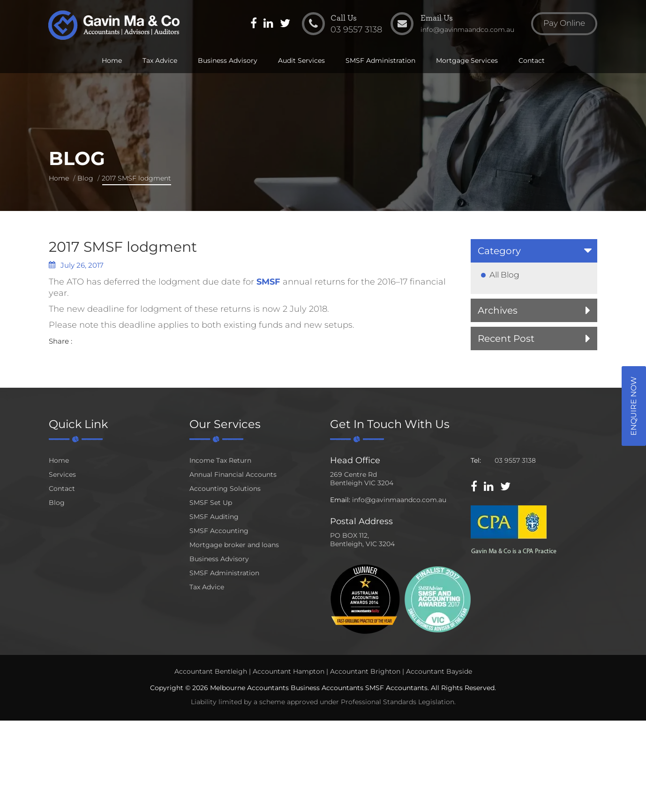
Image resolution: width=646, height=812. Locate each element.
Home (112, 62)
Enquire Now (634, 406)
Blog (85, 178)
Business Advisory (228, 62)
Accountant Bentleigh (211, 671)
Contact (532, 62)
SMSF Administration (380, 62)
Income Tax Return (220, 460)
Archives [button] (498, 310)
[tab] (534, 251)
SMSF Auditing (214, 517)
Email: (340, 500)
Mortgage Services (467, 62)
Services (62, 474)
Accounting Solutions (225, 489)
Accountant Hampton (289, 671)
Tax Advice (160, 62)
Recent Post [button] (506, 338)
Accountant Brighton (365, 671)
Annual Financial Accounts (233, 474)
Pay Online (562, 25)
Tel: (476, 460)
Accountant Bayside (439, 671)
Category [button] (499, 251)
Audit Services (301, 62)
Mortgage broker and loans (234, 545)
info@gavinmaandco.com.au (399, 500)
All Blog (504, 275)
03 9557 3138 (515, 460)
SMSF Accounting (219, 531)
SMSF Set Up (211, 503)
